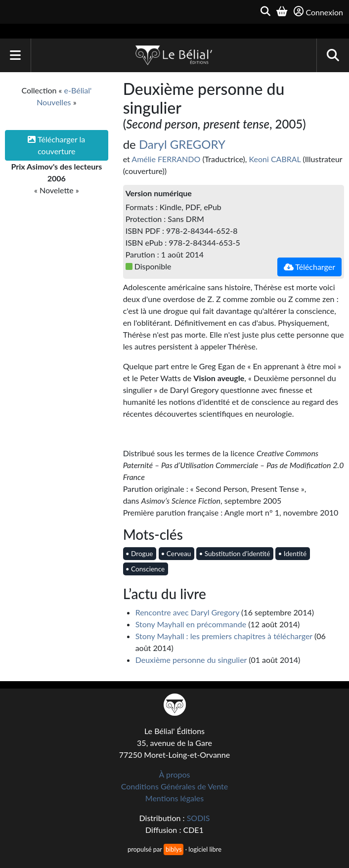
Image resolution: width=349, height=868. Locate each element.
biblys (174, 849)
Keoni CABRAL (275, 159)
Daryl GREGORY (182, 144)
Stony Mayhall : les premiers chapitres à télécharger (224, 636)
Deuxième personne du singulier (191, 660)
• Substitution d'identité (234, 554)
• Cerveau (176, 554)
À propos (175, 774)
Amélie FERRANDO (166, 159)
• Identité (292, 554)
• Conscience (145, 569)
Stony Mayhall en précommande (191, 624)
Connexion (318, 12)
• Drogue (139, 554)
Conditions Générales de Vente (175, 786)
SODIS (198, 818)
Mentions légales (174, 798)
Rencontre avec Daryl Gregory (187, 612)
